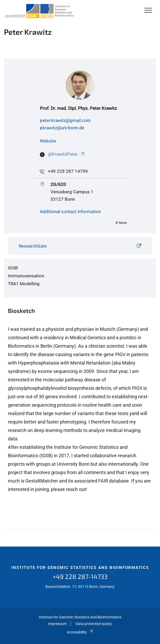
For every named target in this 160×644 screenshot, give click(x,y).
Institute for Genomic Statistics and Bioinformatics (80, 568)
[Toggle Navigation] (148, 11)
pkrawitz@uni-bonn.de (62, 128)
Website (48, 141)
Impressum (57, 624)
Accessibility (80, 632)
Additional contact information (70, 212)
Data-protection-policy (94, 624)
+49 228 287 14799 (68, 171)
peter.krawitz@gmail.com (65, 120)
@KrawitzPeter (66, 154)
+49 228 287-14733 (80, 576)
